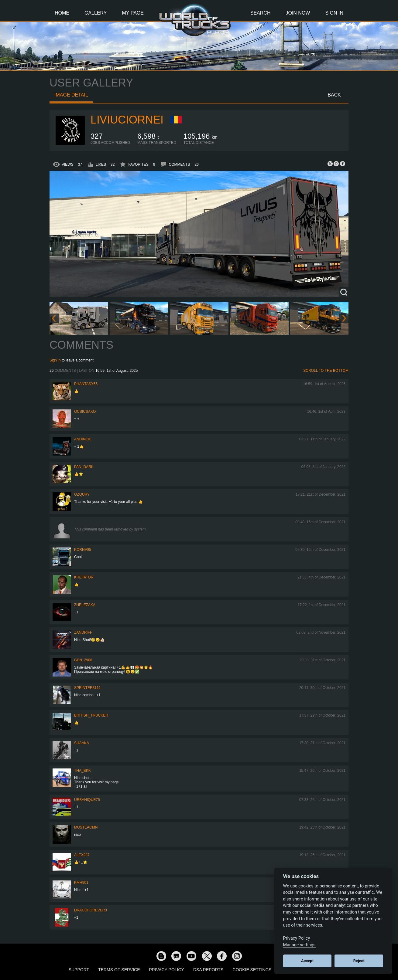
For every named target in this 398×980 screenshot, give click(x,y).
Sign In (334, 13)
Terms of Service (119, 970)
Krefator (84, 577)
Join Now (298, 13)
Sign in (55, 360)
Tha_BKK (82, 771)
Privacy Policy (167, 970)
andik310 (83, 439)
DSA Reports (208, 970)
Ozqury (82, 494)
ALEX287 (82, 855)
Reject (359, 961)
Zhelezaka (85, 605)
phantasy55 (86, 384)
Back (334, 95)
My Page (133, 13)
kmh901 (81, 883)
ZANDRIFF (83, 632)
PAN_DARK (84, 467)
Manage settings (299, 945)
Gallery (96, 13)
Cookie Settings (252, 970)
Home (62, 13)
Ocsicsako (85, 412)
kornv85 (83, 550)
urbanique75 (87, 800)
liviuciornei (127, 120)
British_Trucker (91, 715)
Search (261, 13)
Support (79, 970)
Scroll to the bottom (326, 371)
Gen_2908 (83, 660)
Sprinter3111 (87, 688)
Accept (307, 961)
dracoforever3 (91, 910)
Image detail (71, 95)
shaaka (82, 743)
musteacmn (86, 827)
